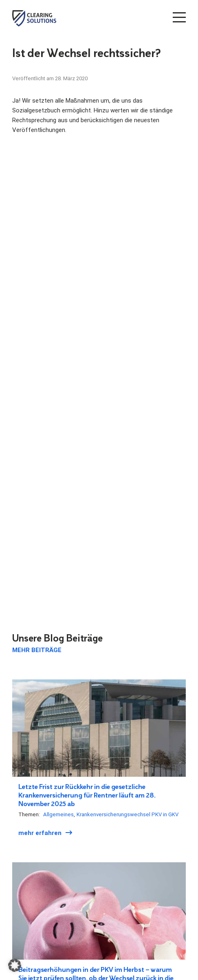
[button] (15, 965)
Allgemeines (58, 814)
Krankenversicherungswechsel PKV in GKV (128, 814)
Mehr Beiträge (37, 650)
